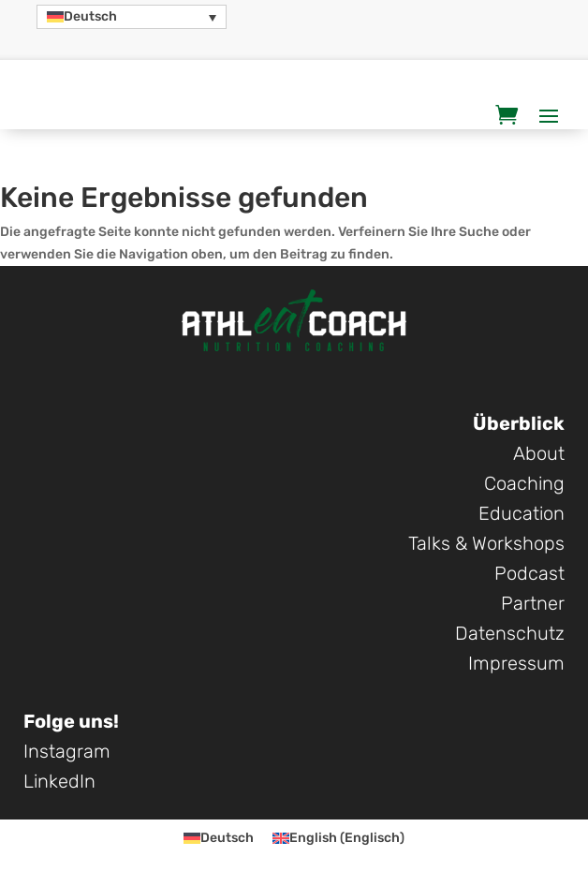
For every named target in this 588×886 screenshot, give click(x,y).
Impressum (516, 663)
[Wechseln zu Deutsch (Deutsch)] (219, 839)
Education (522, 513)
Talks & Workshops (486, 543)
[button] (132, 17)
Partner (533, 603)
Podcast (529, 573)
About (539, 453)
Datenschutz (510, 633)
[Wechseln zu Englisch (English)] (338, 839)
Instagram (67, 751)
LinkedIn (59, 781)
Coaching (524, 483)
